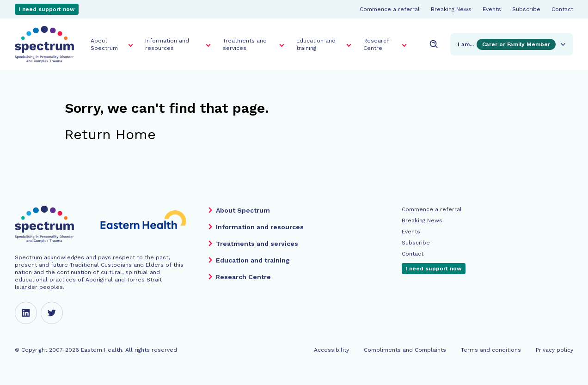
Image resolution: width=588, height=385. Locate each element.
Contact (562, 9)
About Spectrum (104, 44)
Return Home (110, 134)
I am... (513, 44)
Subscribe (526, 9)
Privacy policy (554, 350)
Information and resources (167, 44)
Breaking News (451, 9)
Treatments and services (245, 44)
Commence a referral (390, 9)
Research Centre (377, 44)
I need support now (47, 9)
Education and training (316, 44)
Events (492, 9)
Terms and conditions (491, 350)
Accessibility (331, 350)
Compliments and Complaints (405, 350)
